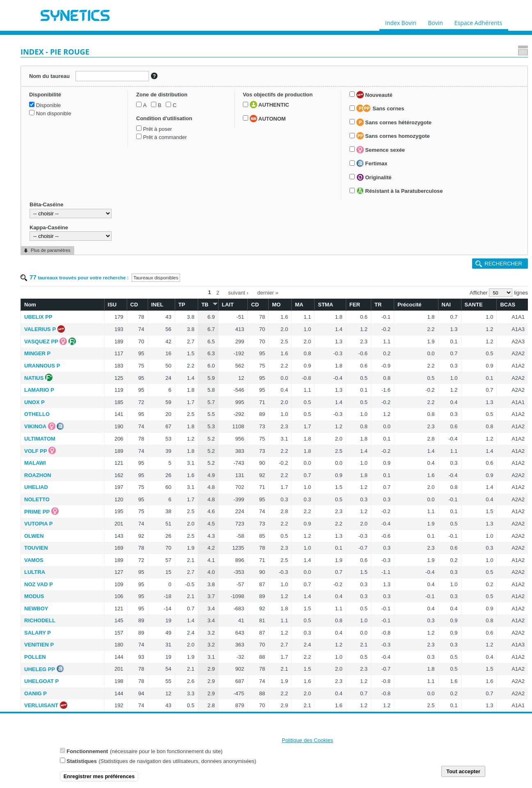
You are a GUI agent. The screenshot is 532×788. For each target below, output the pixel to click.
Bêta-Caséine (42, 396)
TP (242, 100)
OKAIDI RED (131, 695)
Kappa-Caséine (44, 418)
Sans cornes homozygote (69, 305)
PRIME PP (128, 307)
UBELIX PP (130, 113)
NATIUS (125, 174)
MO (318, 100)
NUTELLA (128, 610)
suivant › (284, 89)
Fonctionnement (87, 752)
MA (336, 100)
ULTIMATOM (131, 234)
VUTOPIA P (130, 319)
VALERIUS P (131, 125)
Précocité (426, 100)
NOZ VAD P (130, 380)
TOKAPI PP (130, 525)
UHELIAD (128, 283)
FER (381, 100)
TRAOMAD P (132, 550)
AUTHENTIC (52, 222)
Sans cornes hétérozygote (63, 291)
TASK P (125, 513)
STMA (358, 100)
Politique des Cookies (307, 741)
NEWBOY (128, 404)
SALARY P (129, 428)
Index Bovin (401, 21)
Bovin (435, 21)
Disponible (45, 122)
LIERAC (126, 586)
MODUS (126, 392)
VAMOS (125, 356)
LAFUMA (127, 683)
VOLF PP (127, 247)
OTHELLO (128, 210)
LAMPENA (129, 598)
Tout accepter (463, 772)
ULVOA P (127, 647)
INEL (223, 100)
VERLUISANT (133, 501)
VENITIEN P (130, 440)
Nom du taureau (47, 74)
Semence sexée (56, 318)
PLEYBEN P (131, 574)
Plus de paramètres (50, 441)
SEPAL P (127, 622)
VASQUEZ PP (133, 137)
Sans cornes (56, 269)
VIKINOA (127, 222)
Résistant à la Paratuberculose (47, 372)
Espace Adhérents (478, 21)
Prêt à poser (47, 184)
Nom (122, 100)
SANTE (477, 100)
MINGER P (129, 150)
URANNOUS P (134, 161)
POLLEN (127, 453)
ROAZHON (129, 271)
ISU (187, 100)
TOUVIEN (128, 344)
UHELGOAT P (133, 477)
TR (399, 100)
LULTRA (126, 368)
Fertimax (48, 332)
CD (204, 100)
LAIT (280, 100)
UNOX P (126, 198)
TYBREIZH (129, 538)
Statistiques (82, 762)
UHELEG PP (131, 465)
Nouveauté (50, 255)
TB (262, 100)
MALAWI (127, 259)
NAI (454, 100)
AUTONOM (50, 235)
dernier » (314, 89)
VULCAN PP (131, 659)
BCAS (504, 100)
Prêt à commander (54, 192)
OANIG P (127, 489)
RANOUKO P (132, 562)
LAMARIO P (131, 186)
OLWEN (126, 332)
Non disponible (50, 130)
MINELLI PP (131, 708)
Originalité (50, 346)
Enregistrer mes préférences (99, 777)
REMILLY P (130, 671)
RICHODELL (131, 416)
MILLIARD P (131, 635)
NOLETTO (128, 295)
